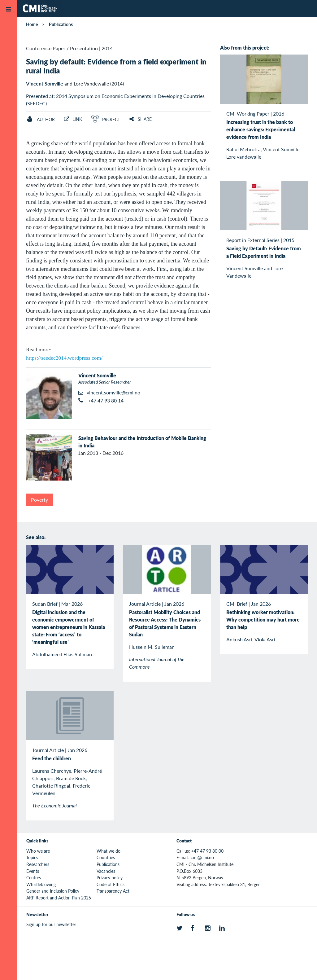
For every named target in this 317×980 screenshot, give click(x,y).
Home (32, 24)
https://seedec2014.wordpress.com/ (64, 358)
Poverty (39, 500)
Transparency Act (113, 891)
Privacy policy (110, 877)
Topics (32, 857)
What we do (109, 851)
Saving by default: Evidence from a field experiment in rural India (116, 66)
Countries (106, 857)
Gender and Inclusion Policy (53, 891)
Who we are (38, 851)
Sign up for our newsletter (51, 924)
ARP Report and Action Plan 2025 (59, 898)
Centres (34, 877)
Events (33, 871)
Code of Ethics (111, 884)
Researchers (38, 864)
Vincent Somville (45, 83)
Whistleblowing (41, 884)
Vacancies (106, 871)
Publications (61, 24)
